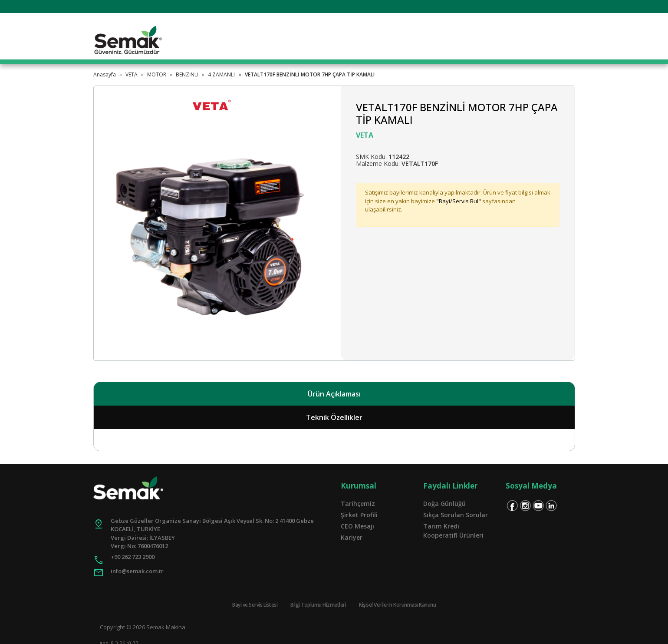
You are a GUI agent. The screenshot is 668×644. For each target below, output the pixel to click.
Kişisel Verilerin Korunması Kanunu (397, 605)
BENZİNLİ (187, 74)
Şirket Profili (359, 515)
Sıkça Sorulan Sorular (456, 515)
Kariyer (352, 537)
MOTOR (157, 74)
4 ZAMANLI (221, 74)
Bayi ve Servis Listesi (255, 605)
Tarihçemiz (358, 504)
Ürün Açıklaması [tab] (334, 394)
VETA (132, 74)
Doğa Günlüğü (444, 504)
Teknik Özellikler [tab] (334, 417)
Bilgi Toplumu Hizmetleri (318, 605)
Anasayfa (105, 74)
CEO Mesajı (357, 526)
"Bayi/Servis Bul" (459, 201)
